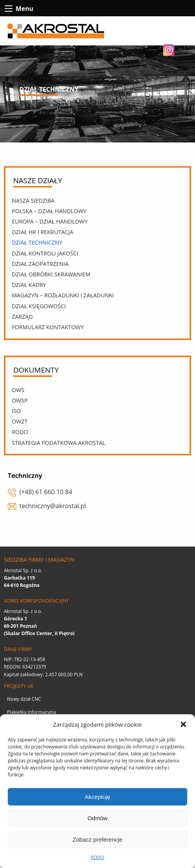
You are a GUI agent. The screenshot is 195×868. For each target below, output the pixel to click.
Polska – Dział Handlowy (49, 211)
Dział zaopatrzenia (40, 264)
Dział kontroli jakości (45, 253)
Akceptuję (97, 797)
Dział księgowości (39, 306)
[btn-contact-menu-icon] (9, 9)
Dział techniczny (37, 242)
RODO (98, 857)
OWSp (20, 400)
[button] (183, 724)
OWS (18, 390)
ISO (16, 411)
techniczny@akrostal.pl (53, 506)
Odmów (97, 818)
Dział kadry (29, 285)
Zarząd (22, 317)
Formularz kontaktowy (48, 327)
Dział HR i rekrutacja (42, 232)
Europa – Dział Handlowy (50, 221)
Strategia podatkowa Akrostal (58, 443)
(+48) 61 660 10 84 (46, 492)
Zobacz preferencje (97, 839)
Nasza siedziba (33, 201)
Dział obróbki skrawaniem (51, 274)
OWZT (20, 421)
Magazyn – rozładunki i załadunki (63, 295)
